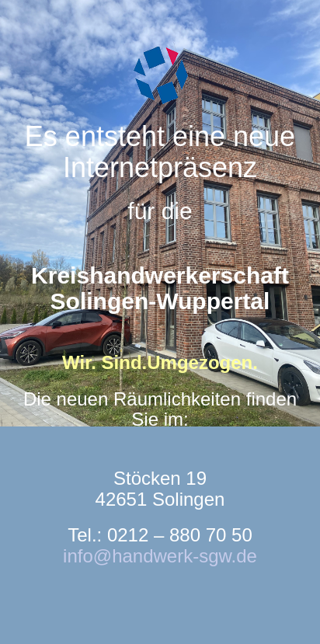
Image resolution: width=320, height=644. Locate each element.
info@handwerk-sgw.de (160, 556)
